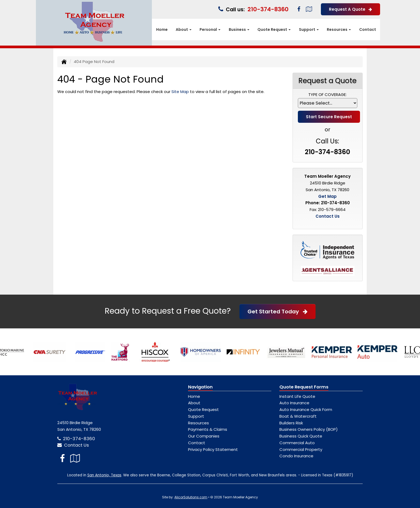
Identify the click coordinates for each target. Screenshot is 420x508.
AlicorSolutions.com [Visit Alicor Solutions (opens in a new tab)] (191, 497)
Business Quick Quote (301, 436)
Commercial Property (301, 449)
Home (162, 29)
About (194, 403)
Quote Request (203, 409)
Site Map (180, 92)
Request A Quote (350, 9)
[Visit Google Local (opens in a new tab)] (309, 9)
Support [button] (309, 29)
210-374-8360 (268, 9)
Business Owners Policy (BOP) (309, 429)
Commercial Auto (297, 443)
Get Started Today (277, 312)
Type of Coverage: (327, 94)
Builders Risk (291, 423)
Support (196, 416)
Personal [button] (210, 29)
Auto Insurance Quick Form (306, 409)
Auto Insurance (294, 403)
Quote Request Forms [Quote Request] (304, 387)
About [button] (184, 29)
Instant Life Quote (297, 396)
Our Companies (204, 436)
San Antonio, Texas (104, 475)
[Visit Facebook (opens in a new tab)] (299, 9)
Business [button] (239, 29)
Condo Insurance (296, 456)
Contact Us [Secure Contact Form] (328, 216)
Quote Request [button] (274, 29)
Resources (198, 423)
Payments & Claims (208, 429)
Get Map (327, 196)
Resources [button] (339, 29)
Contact (368, 29)
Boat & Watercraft (298, 416)
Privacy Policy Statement (213, 449)
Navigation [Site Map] (200, 387)
